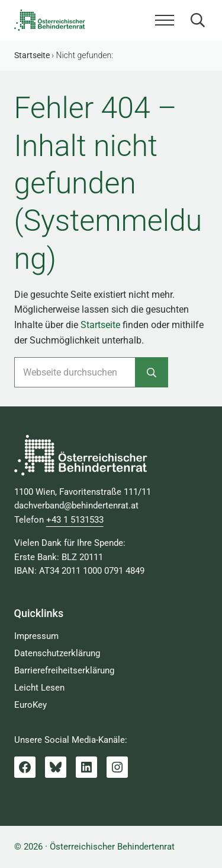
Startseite (100, 325)
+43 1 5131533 (75, 520)
